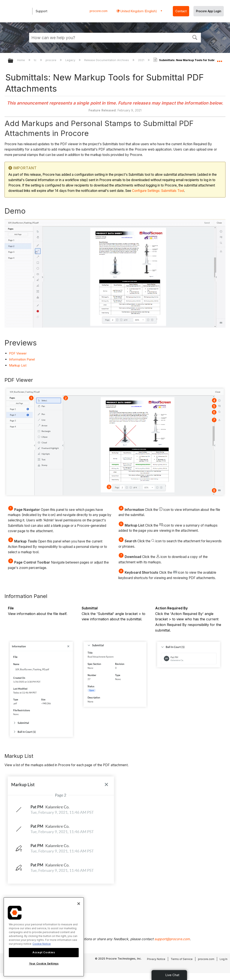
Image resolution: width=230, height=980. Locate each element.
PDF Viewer (18, 353)
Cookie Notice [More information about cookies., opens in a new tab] (42, 944)
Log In (224, 959)
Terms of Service (182, 959)
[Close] (79, 904)
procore (51, 60)
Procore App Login (209, 11)
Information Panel (22, 359)
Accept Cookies (44, 952)
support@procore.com (172, 939)
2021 (142, 60)
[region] (44, 937)
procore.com (99, 11)
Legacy (71, 60)
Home (21, 60)
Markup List (18, 365)
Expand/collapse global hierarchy (13, 61)
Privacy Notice (156, 959)
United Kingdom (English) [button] (138, 11)
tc (36, 60)
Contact (181, 11)
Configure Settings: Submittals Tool (158, 191)
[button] (195, 37)
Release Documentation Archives (107, 60)
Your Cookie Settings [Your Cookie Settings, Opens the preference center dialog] (44, 964)
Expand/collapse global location (219, 59)
